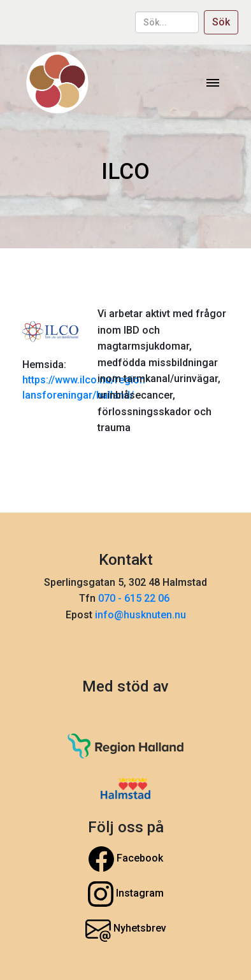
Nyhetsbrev (126, 929)
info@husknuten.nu (140, 615)
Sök (221, 22)
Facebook (126, 859)
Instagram (126, 894)
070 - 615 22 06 (135, 598)
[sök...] (167, 22)
